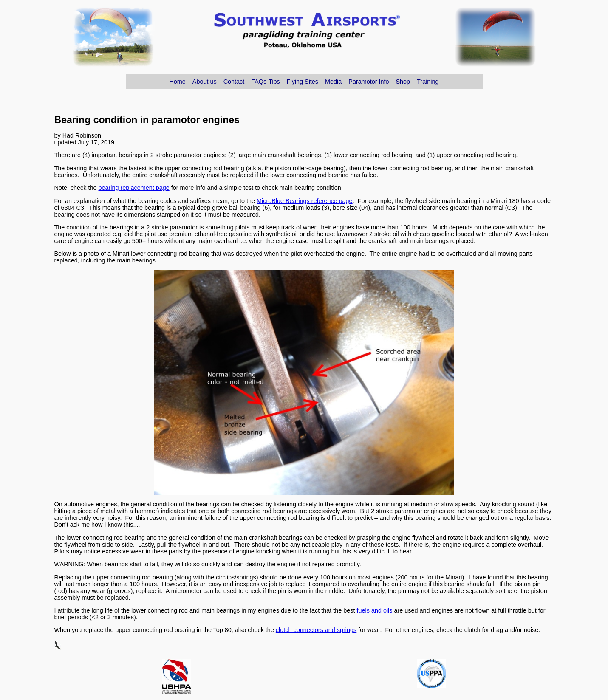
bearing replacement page (134, 188)
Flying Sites (303, 82)
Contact (234, 82)
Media (333, 82)
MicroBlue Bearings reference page (305, 201)
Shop (403, 82)
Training (428, 82)
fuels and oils (374, 610)
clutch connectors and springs (316, 630)
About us (205, 82)
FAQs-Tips (265, 82)
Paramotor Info (369, 82)
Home (177, 82)
